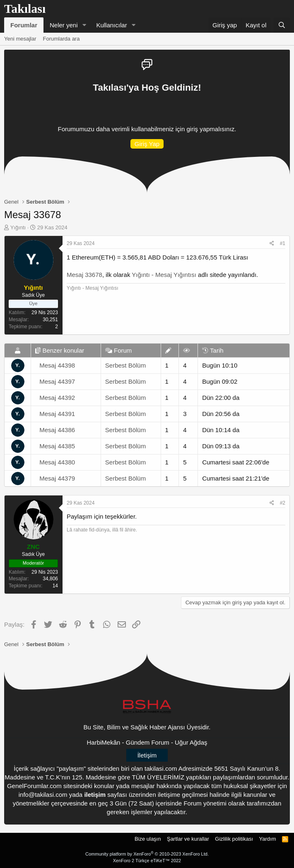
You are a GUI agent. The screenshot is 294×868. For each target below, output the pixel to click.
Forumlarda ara (61, 39)
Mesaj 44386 (57, 430)
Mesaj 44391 (57, 414)
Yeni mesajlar (20, 39)
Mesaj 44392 (57, 398)
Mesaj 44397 (57, 381)
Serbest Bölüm (125, 365)
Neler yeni (64, 25)
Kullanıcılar (111, 25)
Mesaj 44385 (57, 446)
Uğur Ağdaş (191, 742)
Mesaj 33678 (84, 275)
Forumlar (24, 25)
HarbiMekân (104, 742)
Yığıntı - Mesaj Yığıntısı (164, 275)
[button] (84, 25)
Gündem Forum (148, 742)
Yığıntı (18, 227)
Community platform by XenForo (147, 854)
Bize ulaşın (148, 839)
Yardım (268, 839)
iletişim (95, 795)
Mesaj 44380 (57, 462)
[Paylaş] (272, 244)
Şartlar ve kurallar (188, 839)
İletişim (147, 755)
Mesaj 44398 (57, 365)
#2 (283, 503)
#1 (283, 243)
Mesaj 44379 (57, 478)
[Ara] (282, 25)
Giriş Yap (147, 144)
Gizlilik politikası (234, 839)
